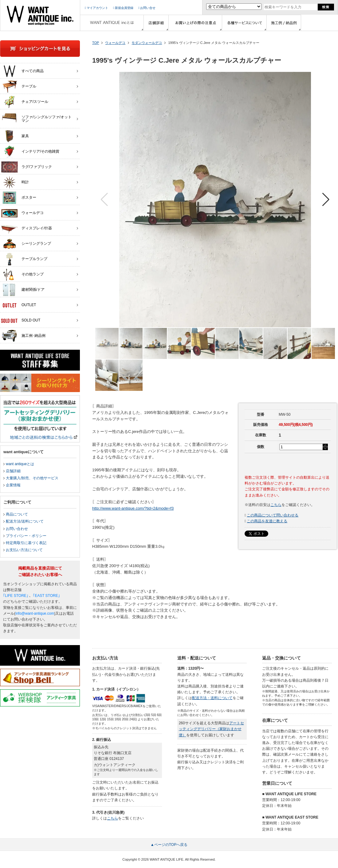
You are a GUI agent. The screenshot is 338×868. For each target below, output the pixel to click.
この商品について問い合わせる (273, 515)
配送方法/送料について (25, 521)
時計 (15, 182)
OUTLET (18, 305)
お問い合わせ (17, 529)
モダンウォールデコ (147, 43)
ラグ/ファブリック (26, 167)
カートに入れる (288, 463)
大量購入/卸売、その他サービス (32, 478)
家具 (15, 136)
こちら (276, 505)
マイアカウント (96, 8)
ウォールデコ (115, 43)
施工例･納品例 (23, 336)
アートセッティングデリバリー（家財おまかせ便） (211, 729)
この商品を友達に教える (267, 521)
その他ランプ (22, 274)
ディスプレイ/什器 (26, 228)
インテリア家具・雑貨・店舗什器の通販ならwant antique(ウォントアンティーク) (40, 15)
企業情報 (13, 485)
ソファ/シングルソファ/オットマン (36, 117)
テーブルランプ (24, 259)
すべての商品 (22, 71)
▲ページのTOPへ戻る (169, 845)
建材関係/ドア (23, 290)
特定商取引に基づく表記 (26, 543)
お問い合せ (147, 8)
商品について (17, 514)
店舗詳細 (13, 471)
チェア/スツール (25, 102)
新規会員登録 (123, 8)
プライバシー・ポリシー (26, 536)
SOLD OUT (21, 321)
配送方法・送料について (212, 698)
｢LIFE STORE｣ (16, 596)
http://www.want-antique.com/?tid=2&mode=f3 (133, 508)
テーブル (19, 87)
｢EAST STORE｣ (46, 596)
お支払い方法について (24, 550)
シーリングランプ (26, 244)
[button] (326, 200)
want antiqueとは (20, 464)
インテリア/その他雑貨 (30, 152)
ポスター (19, 198)
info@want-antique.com (35, 613)
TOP (96, 43)
